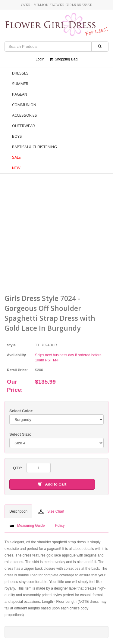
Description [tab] (18, 511)
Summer (20, 84)
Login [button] (40, 59)
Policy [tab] (60, 526)
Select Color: (21, 411)
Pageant (21, 94)
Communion (24, 105)
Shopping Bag (63, 59)
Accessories (25, 115)
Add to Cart (52, 484)
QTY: (17, 468)
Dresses (20, 73)
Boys (17, 136)
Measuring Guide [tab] (27, 526)
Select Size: (20, 434)
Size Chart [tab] (51, 512)
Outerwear (24, 126)
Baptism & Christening (35, 147)
